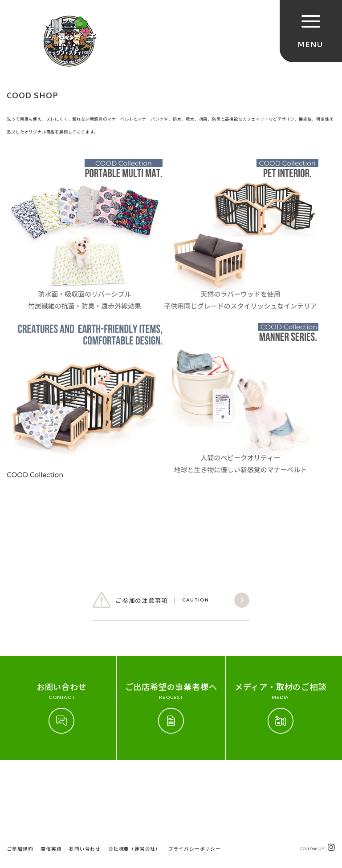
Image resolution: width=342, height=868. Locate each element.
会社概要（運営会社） (134, 786)
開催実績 (51, 786)
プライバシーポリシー (195, 786)
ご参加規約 (20, 786)
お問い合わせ (85, 786)
